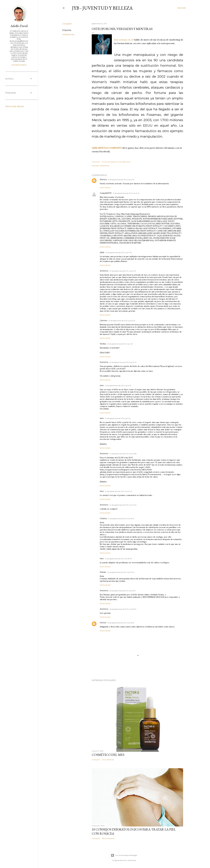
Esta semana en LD (124, 40)
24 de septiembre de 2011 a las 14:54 (123, 505)
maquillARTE (106, 193)
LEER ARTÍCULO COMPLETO (107, 148)
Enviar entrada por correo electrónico (116, 162)
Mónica (103, 180)
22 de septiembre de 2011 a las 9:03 (121, 180)
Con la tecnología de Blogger (124, 855)
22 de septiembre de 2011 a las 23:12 (122, 321)
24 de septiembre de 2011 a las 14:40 (118, 491)
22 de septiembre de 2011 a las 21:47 (123, 271)
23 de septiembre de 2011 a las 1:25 (120, 344)
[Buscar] (182, 8)
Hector (103, 623)
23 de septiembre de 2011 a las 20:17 (123, 362)
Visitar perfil (19, 65)
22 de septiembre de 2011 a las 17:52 (119, 252)
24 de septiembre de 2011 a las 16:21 (121, 519)
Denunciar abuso (15, 106)
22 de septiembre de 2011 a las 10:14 (126, 193)
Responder (105, 188)
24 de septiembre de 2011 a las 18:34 (118, 559)
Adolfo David (19, 26)
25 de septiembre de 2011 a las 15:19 (122, 591)
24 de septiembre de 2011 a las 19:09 (121, 572)
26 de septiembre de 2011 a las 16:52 (121, 623)
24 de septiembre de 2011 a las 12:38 (123, 454)
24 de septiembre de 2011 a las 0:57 (118, 386)
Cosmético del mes (108, 755)
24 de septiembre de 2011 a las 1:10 (118, 418)
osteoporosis (68, 34)
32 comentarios (108, 760)
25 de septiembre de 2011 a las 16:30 (123, 609)
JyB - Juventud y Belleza (102, 8)
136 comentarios (108, 838)
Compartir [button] (67, 24)
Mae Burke (132, 860)
